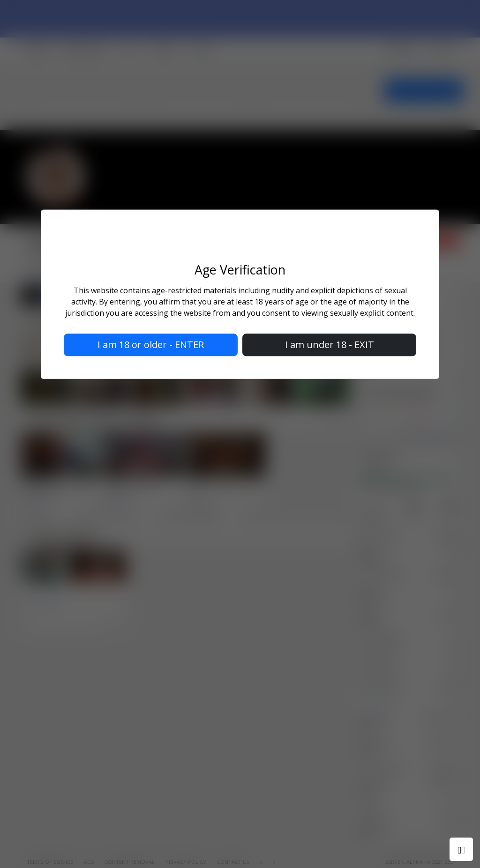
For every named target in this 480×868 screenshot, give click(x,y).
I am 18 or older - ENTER (151, 345)
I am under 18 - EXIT (330, 345)
